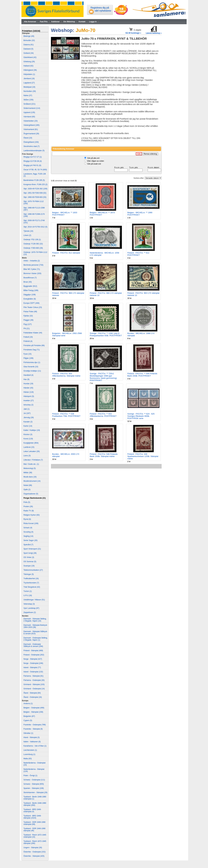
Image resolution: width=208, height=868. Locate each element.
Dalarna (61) (29, 45)
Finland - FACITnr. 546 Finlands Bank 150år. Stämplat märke (104, 455)
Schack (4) (28, 528)
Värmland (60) (29, 117)
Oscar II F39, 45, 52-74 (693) (35, 170)
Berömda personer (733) (33, 265)
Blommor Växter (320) (32, 273)
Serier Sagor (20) (30, 540)
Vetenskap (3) (29, 604)
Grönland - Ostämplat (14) (34, 689)
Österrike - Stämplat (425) (34, 856)
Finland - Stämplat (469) (33, 651)
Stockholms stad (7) (32, 146)
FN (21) (27, 329)
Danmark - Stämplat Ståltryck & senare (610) (35, 633)
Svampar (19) (29, 566)
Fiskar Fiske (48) (30, 312)
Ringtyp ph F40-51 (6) (32, 165)
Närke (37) (28, 95)
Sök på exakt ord (94, 164)
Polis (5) (27, 502)
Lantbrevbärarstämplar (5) (34, 151)
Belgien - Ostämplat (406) (34, 708)
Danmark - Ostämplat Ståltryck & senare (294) (33, 645)
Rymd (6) (27, 519)
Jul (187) (27, 413)
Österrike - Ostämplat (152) (34, 852)
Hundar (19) (28, 384)
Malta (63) (28, 759)
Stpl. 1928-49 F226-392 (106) (35, 189)
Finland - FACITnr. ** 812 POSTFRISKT (138, 254)
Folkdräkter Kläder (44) (33, 333)
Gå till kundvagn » (133, 33)
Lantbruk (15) (29, 447)
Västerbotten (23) (31, 121)
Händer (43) (28, 388)
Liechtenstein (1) (30, 750)
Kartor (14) (28, 426)
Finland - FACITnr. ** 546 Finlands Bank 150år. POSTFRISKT (142, 375)
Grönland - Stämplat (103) (34, 684)
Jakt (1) (27, 409)
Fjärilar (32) (28, 316)
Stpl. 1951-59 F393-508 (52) (35, 193)
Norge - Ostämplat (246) (33, 663)
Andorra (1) (28, 704)
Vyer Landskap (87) (31, 608)
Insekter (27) (29, 401)
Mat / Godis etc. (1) (31, 464)
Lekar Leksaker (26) (32, 451)
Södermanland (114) (32, 108)
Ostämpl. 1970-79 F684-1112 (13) (35, 253)
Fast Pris (44, 22)
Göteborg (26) (29, 62)
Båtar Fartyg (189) (31, 290)
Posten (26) (28, 506)
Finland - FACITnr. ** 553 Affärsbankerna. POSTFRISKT (103, 415)
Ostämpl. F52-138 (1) (32, 240)
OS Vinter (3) (29, 557)
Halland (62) (28, 66)
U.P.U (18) (28, 595)
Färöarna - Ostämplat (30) (34, 680)
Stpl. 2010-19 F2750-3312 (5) (35, 227)
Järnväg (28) (29, 418)
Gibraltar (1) (28, 733)
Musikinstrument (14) (32, 481)
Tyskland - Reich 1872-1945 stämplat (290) (35, 842)
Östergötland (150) (31, 142)
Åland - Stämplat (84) (32, 693)
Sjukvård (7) (28, 545)
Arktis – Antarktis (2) (32, 261)
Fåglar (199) (28, 358)
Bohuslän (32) (29, 40)
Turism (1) (28, 591)
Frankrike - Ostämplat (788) (35, 725)
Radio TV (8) (29, 511)
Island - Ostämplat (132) (33, 672)
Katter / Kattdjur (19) (32, 430)
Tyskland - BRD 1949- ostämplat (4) (32, 810)
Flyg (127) (28, 324)
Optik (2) (27, 490)
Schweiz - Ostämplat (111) (34, 780)
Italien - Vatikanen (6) (32, 742)
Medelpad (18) (29, 87)
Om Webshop (69, 22)
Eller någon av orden (96, 161)
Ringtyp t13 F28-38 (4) (33, 161)
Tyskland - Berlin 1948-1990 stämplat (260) (35, 804)
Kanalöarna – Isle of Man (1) (35, 746)
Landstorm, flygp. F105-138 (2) (35, 175)
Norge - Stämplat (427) (33, 659)
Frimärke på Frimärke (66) (34, 345)
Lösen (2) (27, 235)
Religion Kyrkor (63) (32, 515)
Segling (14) (28, 536)
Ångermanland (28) (31, 134)
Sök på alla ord (93, 158)
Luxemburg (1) (29, 754)
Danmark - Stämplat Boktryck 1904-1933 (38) (35, 626)
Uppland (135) (29, 112)
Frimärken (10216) (31, 31)
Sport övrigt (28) (30, 553)
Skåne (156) (28, 100)
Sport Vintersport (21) (32, 549)
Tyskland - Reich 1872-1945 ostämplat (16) (35, 836)
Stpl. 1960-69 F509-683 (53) (35, 197)
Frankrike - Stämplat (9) (33, 729)
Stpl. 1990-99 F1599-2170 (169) (34, 215)
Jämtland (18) (29, 79)
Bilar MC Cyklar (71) (32, 269)
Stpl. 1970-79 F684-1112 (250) (34, 202)
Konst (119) (28, 439)
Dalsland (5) (28, 49)
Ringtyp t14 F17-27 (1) (33, 157)
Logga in (93, 22)
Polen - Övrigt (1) (30, 776)
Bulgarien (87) (29, 716)
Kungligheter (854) (31, 443)
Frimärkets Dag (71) (32, 350)
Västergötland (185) (31, 125)
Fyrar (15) (28, 354)
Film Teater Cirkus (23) (33, 307)
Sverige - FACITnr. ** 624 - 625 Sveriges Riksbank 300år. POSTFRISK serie (141, 416)
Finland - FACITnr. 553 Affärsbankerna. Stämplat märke (66, 375)
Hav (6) (26, 379)
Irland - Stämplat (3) (32, 737)
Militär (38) (28, 473)
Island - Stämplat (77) (32, 667)
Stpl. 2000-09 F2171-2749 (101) (34, 222)
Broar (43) (28, 282)
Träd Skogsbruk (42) (32, 587)
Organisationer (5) (31, 494)
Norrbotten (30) (30, 91)
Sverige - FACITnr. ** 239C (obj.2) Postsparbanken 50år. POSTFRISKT (106, 334)
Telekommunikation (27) (33, 570)
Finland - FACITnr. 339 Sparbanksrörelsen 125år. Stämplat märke (143, 456)
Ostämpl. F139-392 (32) (33, 244)
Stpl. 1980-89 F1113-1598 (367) (34, 209)
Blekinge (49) (29, 36)
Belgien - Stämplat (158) (33, 712)
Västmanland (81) (31, 129)
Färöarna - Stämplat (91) (33, 676)
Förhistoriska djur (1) (32, 362)
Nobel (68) (28, 485)
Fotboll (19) (28, 337)
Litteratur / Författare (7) (33, 460)
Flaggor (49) (28, 320)
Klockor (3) (28, 434)
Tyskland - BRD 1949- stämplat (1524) (32, 817)
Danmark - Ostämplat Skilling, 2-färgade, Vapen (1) (36, 639)
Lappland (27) (29, 83)
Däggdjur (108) (30, 295)
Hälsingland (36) (30, 70)
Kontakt (82, 22)
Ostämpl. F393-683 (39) (33, 248)
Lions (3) (27, 456)
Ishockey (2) (28, 405)
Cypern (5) (28, 720)
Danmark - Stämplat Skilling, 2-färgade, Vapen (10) (35, 620)
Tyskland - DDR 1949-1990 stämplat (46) (34, 830)
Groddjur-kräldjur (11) (32, 371)
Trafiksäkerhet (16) (31, 579)
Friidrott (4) (28, 341)
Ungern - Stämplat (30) (33, 848)
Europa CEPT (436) (31, 303)
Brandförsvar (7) (30, 278)
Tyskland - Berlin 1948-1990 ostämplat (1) (35, 798)
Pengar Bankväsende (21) (35, 498)
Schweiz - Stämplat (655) (34, 784)
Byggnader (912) (30, 286)
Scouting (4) (28, 532)
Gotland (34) (29, 53)
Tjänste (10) (28, 231)
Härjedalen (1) (29, 74)
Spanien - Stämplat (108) (34, 788)
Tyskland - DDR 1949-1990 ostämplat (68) (34, 823)
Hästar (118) (29, 392)
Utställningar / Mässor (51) (34, 600)
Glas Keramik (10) (31, 367)
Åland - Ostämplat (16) (33, 697)
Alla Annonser (30, 22)
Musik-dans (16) (30, 477)
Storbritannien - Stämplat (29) (35, 792)
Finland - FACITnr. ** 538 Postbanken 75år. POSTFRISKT (66, 415)
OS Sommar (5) (30, 562)
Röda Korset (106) (31, 523)
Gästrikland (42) (30, 57)
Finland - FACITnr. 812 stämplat (66, 253)
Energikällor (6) (30, 299)
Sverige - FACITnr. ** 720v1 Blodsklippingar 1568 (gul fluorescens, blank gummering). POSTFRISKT (103, 377)
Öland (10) (28, 138)
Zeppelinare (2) (30, 612)
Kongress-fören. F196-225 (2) (35, 184)
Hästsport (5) (29, 396)
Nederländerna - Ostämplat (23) (34, 764)
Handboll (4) (28, 375)
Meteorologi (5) (30, 468)
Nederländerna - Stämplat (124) (34, 770)
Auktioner (55, 22)
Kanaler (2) (28, 422)
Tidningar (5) (29, 574)
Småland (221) (29, 104)
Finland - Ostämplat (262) (34, 655)
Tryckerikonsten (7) (31, 583)
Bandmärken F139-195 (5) (34, 180)
